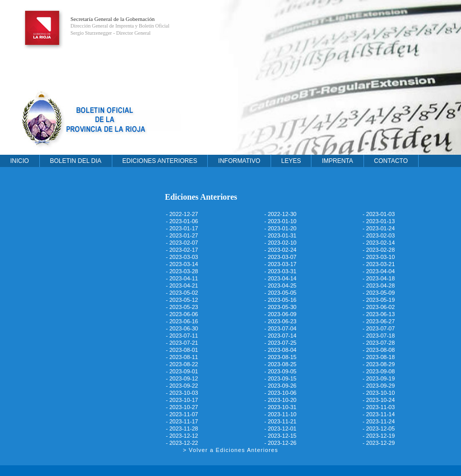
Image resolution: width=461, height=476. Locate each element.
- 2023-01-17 (182, 228)
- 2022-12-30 (281, 214)
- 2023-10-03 (182, 393)
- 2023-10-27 (182, 407)
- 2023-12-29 (379, 443)
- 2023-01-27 (182, 235)
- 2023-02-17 (182, 250)
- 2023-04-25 (281, 285)
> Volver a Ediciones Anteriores (231, 450)
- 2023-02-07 (182, 243)
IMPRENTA (337, 161)
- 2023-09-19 (379, 378)
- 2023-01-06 (182, 221)
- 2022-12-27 (182, 214)
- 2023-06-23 (281, 321)
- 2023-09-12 (182, 378)
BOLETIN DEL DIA (76, 161)
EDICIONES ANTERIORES (160, 161)
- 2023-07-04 (281, 328)
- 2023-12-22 (182, 443)
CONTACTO (391, 161)
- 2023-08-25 (281, 364)
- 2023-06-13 (379, 314)
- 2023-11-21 (281, 421)
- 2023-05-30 (281, 307)
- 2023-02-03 (379, 235)
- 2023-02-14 (379, 243)
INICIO (20, 161)
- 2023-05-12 (182, 300)
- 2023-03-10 (379, 257)
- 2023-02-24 (281, 250)
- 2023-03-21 (379, 264)
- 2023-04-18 (379, 278)
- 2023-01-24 (379, 228)
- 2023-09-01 (182, 371)
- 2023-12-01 (281, 429)
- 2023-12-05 (379, 429)
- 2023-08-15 (281, 357)
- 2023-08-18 (379, 357)
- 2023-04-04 (379, 271)
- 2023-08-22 (182, 364)
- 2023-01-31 (281, 235)
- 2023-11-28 (182, 429)
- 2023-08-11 (182, 357)
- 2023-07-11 (182, 336)
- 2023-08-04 (281, 350)
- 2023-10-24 (379, 400)
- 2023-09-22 (182, 386)
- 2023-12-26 (281, 443)
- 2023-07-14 (281, 336)
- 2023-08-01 (182, 350)
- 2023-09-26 (281, 386)
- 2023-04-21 (182, 285)
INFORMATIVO (239, 161)
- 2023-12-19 (379, 436)
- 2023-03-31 (281, 271)
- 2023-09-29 (379, 386)
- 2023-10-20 (281, 400)
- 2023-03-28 (182, 271)
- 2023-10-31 (281, 407)
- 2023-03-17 (281, 264)
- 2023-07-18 (379, 336)
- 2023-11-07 (182, 414)
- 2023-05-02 (182, 293)
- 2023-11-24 (379, 421)
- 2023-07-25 (281, 343)
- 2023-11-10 (281, 414)
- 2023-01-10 (281, 221)
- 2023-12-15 (281, 436)
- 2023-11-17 (182, 421)
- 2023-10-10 (379, 393)
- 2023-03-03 (182, 257)
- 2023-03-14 (182, 264)
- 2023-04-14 (281, 278)
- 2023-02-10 (281, 243)
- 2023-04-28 (379, 285)
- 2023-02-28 (379, 250)
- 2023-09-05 (281, 371)
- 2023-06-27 (379, 321)
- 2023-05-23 (182, 307)
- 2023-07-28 (379, 343)
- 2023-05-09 (379, 293)
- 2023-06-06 (182, 314)
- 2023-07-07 (379, 328)
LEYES (291, 161)
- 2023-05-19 (379, 300)
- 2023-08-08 (379, 350)
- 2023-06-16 (182, 321)
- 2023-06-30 (182, 328)
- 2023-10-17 (182, 400)
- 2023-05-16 (281, 300)
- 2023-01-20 (281, 228)
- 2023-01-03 (379, 214)
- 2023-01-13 (379, 221)
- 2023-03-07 (281, 257)
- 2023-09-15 (281, 378)
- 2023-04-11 (182, 278)
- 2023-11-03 (379, 407)
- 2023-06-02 (379, 307)
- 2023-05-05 (281, 293)
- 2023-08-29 (379, 364)
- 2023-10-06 (281, 393)
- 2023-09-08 (379, 371)
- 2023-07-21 (182, 343)
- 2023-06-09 (281, 314)
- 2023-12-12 (182, 436)
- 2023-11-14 (379, 414)
